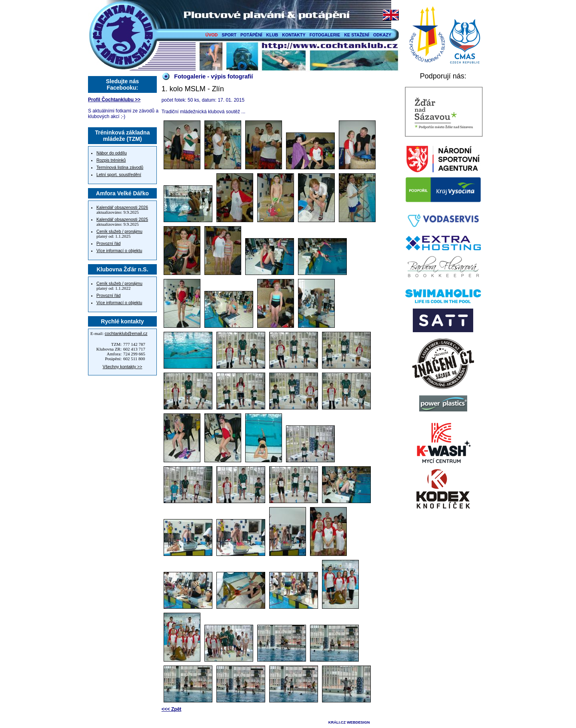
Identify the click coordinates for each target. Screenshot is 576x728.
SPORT (229, 35)
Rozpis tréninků (111, 160)
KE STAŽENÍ (357, 35)
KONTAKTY (294, 35)
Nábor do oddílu (112, 153)
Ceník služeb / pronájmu (119, 231)
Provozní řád (108, 243)
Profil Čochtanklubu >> (114, 100)
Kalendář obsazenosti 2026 (122, 207)
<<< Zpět (172, 709)
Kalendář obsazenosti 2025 (122, 219)
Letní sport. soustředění (119, 174)
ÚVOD (212, 35)
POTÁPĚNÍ (251, 35)
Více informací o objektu (119, 251)
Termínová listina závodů (120, 167)
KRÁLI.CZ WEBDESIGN (349, 722)
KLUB (272, 35)
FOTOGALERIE (325, 35)
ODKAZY (382, 35)
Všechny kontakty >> (123, 367)
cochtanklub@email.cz (126, 333)
